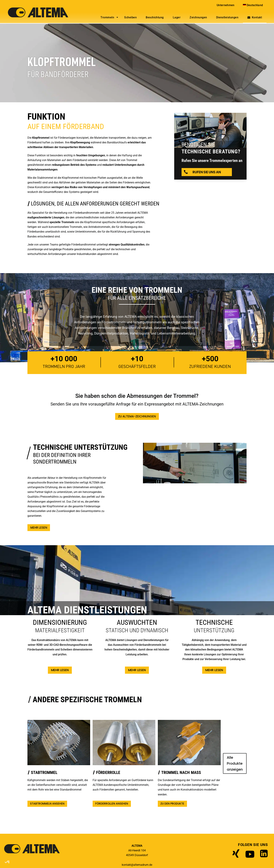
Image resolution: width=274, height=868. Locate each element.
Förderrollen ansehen (103, 795)
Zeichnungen (198, 17)
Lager (177, 17)
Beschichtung (155, 17)
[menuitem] (253, 5)
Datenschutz (146, 862)
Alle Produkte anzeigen (216, 759)
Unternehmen (226, 5)
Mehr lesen (39, 528)
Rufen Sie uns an (207, 172)
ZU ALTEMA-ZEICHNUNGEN (137, 417)
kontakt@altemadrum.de (137, 856)
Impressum (127, 862)
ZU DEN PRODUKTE (157, 795)
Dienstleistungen (227, 17)
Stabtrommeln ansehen (46, 795)
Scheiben (130, 17)
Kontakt (257, 17)
